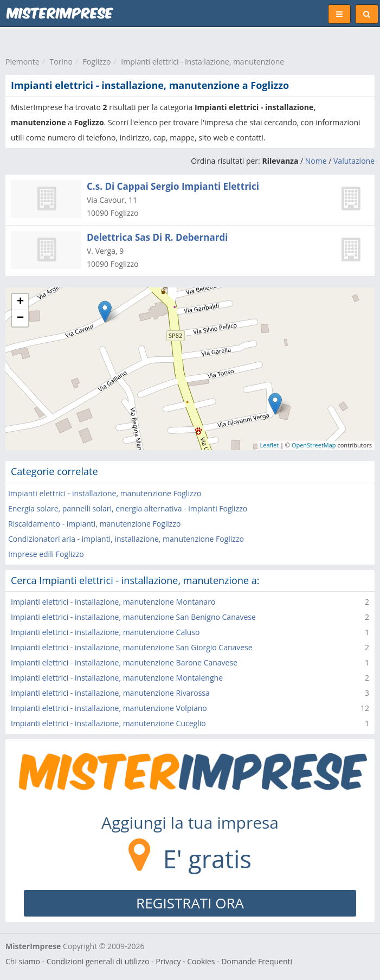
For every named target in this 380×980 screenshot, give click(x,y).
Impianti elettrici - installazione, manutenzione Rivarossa (110, 693)
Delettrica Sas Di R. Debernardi (157, 237)
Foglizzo (97, 62)
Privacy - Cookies (185, 961)
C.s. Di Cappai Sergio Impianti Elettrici (173, 186)
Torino (61, 62)
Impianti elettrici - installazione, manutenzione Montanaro (113, 602)
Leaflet (270, 445)
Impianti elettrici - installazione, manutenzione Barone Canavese (124, 662)
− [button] (20, 318)
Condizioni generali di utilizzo (98, 961)
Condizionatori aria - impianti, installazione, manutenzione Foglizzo (126, 539)
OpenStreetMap (314, 445)
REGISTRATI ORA (190, 903)
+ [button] (20, 302)
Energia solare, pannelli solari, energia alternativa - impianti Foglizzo (128, 508)
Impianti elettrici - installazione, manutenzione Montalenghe (117, 678)
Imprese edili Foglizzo (46, 554)
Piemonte (22, 62)
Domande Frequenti (257, 961)
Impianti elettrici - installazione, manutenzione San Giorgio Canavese (132, 647)
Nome (316, 161)
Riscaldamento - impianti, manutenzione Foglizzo (94, 524)
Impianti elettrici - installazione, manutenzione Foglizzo (105, 493)
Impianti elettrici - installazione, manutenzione (202, 62)
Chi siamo (23, 961)
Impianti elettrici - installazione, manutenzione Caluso (105, 632)
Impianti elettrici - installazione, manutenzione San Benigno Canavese (133, 617)
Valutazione (354, 161)
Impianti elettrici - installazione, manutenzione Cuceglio (108, 723)
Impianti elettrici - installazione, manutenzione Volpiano (109, 708)
